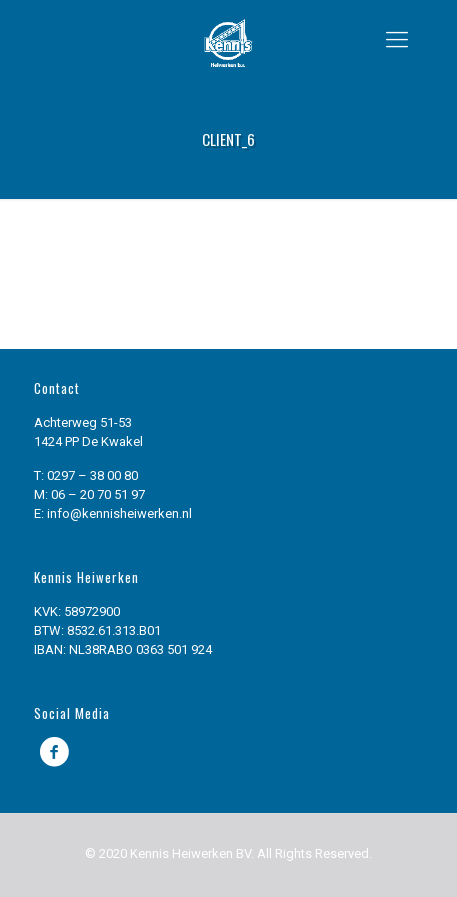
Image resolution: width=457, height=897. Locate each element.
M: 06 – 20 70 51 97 (89, 494)
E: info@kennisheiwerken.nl (113, 513)
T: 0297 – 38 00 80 (86, 475)
